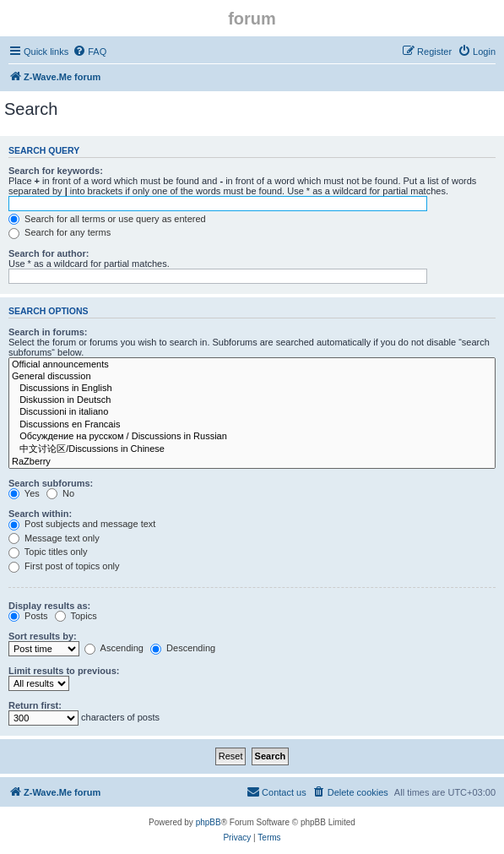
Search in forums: (48, 332)
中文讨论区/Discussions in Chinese (252, 449)
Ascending (114, 648)
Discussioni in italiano (252, 412)
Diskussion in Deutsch (252, 400)
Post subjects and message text (82, 524)
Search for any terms (60, 232)
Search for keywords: (56, 171)
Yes (24, 493)
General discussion (252, 377)
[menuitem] (89, 52)
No (60, 493)
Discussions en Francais (252, 425)
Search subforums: (51, 483)
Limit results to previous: (64, 671)
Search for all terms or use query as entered (107, 219)
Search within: (40, 514)
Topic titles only (48, 552)
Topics (76, 616)
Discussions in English (252, 389)
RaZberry (252, 462)
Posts (28, 616)
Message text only (54, 538)
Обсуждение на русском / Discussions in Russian (252, 437)
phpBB (209, 822)
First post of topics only (64, 566)
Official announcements (252, 365)
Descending (183, 648)
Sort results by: (43, 636)
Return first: (35, 705)
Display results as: (49, 606)
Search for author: (49, 253)
